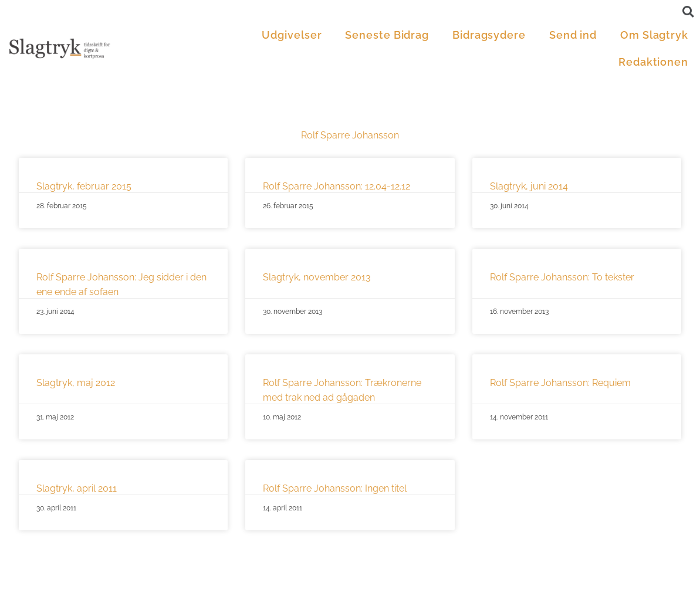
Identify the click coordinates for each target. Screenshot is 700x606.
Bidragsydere (489, 35)
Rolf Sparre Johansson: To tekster (562, 277)
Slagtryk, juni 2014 (529, 186)
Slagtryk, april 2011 (77, 488)
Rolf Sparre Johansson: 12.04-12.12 (337, 186)
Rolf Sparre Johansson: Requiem (560, 383)
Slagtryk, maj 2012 (76, 383)
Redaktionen (653, 62)
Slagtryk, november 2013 (317, 277)
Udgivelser (292, 35)
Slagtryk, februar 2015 (84, 186)
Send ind (573, 35)
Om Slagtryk (654, 35)
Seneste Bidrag (387, 35)
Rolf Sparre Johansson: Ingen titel (335, 488)
